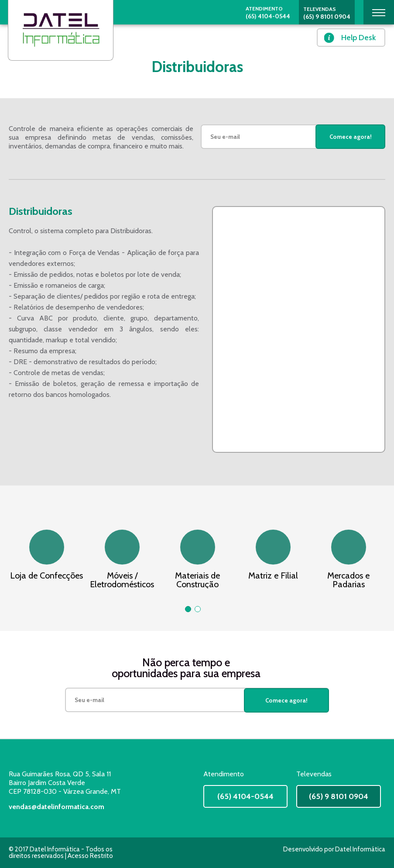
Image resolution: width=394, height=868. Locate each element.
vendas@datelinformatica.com (57, 807)
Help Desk (358, 38)
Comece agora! (351, 137)
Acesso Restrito (90, 856)
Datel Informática (360, 849)
